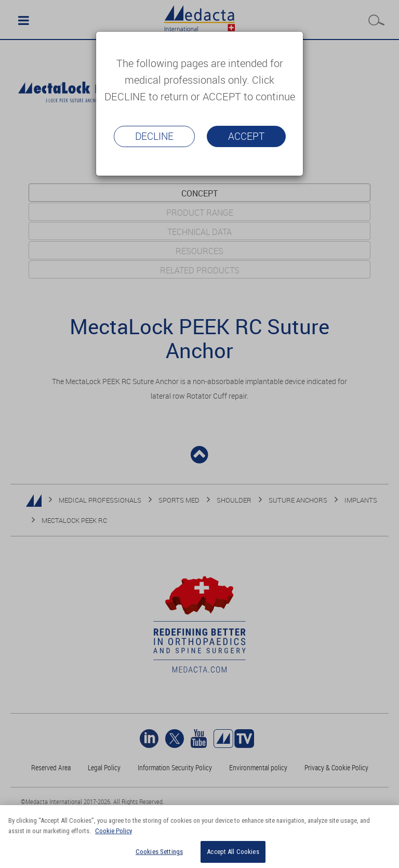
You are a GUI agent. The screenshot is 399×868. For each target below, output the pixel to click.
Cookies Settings (159, 852)
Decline (154, 136)
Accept (246, 136)
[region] (199, 837)
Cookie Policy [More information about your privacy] (114, 831)
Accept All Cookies (233, 852)
